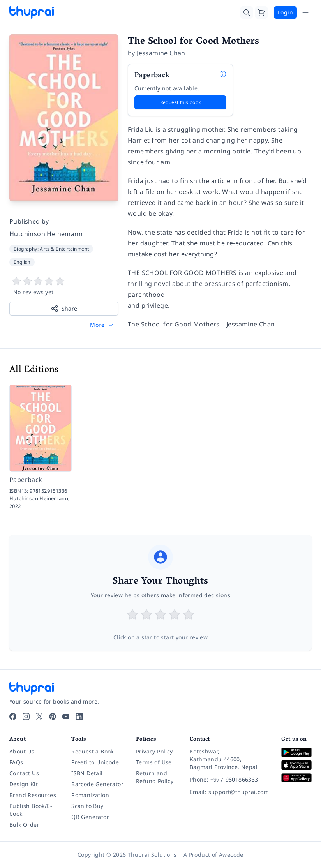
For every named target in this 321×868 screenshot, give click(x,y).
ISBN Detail (87, 773)
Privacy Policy (154, 751)
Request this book (181, 102)
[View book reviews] (64, 286)
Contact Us (24, 773)
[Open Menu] (305, 12)
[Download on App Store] (296, 765)
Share (64, 309)
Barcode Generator (97, 784)
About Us (22, 751)
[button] (102, 325)
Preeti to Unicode (95, 762)
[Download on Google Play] (296, 752)
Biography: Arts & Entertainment (51, 249)
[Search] (247, 12)
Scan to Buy (87, 806)
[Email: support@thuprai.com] (229, 792)
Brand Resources (33, 795)
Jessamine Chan (161, 53)
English (22, 262)
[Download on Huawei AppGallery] (296, 778)
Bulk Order (24, 825)
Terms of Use (154, 762)
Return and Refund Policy (155, 777)
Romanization (90, 795)
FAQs (16, 762)
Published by (29, 221)
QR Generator (90, 817)
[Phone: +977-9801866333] (229, 780)
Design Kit (24, 784)
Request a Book (93, 751)
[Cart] (261, 12)
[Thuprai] (32, 12)
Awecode (231, 855)
